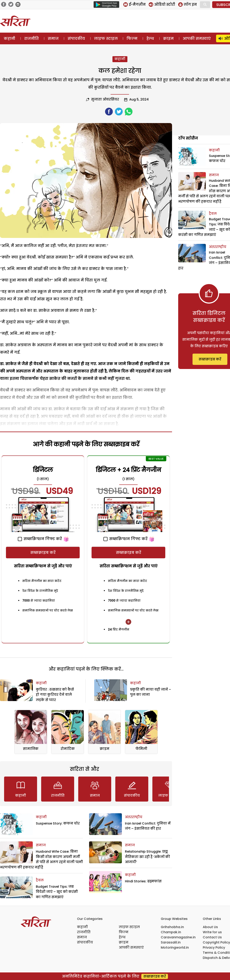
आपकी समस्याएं (197, 38)
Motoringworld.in (175, 947)
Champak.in (171, 932)
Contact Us (212, 937)
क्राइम (168, 38)
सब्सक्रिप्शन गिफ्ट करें (40, 539)
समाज (53, 38)
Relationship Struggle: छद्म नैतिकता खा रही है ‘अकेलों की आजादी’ (147, 857)
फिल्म (132, 38)
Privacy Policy (214, 947)
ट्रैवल (40, 880)
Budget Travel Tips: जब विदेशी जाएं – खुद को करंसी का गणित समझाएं (57, 892)
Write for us (212, 932)
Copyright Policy (216, 942)
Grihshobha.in (172, 927)
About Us (210, 927)
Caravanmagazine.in (178, 937)
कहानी (9, 38)
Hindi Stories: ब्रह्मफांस (143, 881)
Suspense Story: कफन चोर (58, 823)
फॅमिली (141, 749)
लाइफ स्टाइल (106, 38)
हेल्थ (150, 38)
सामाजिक (31, 749)
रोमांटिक (68, 749)
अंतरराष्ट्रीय (134, 817)
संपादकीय (76, 38)
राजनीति (31, 38)
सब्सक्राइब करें (43, 552)
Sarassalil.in (171, 942)
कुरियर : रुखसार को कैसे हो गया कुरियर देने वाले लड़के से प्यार (55, 695)
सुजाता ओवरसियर (105, 99)
